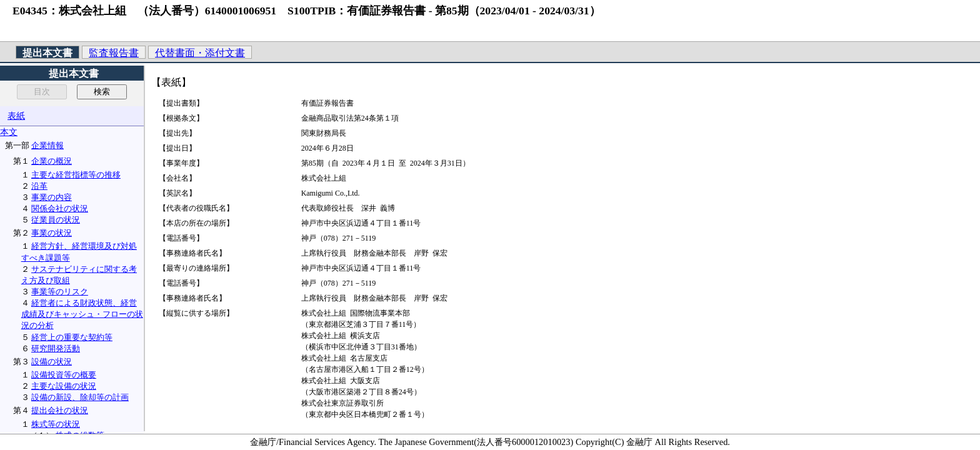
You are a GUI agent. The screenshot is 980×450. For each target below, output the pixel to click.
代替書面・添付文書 (200, 53)
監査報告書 (114, 53)
